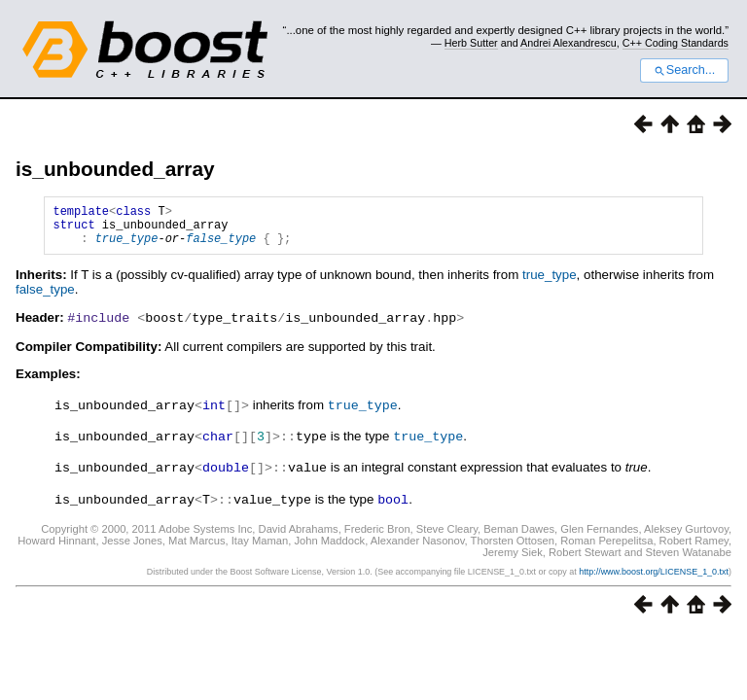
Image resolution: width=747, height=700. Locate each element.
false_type (221, 246)
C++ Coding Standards (676, 43)
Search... (684, 70)
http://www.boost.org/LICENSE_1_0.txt (654, 576)
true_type (127, 246)
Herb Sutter (471, 43)
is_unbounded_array (115, 169)
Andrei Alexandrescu (569, 43)
